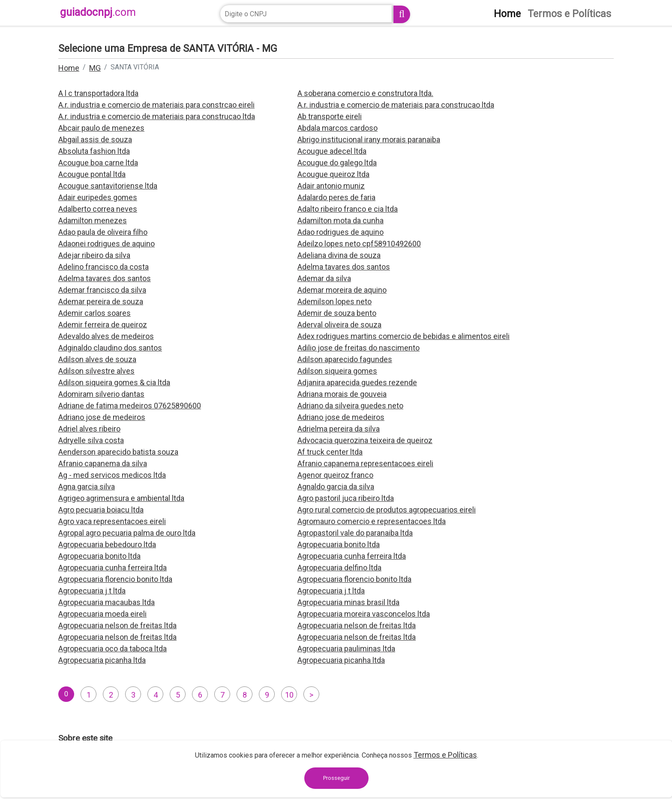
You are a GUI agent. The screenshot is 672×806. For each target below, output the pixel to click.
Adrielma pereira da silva (339, 429)
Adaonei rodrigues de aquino (106, 244)
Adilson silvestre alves (96, 371)
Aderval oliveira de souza (339, 325)
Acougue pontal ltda (92, 174)
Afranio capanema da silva (103, 463)
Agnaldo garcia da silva (336, 487)
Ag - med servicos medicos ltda (112, 475)
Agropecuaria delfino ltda (339, 568)
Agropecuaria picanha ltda (102, 660)
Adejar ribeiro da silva (94, 255)
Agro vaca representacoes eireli (112, 521)
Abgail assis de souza (95, 139)
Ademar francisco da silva (102, 290)
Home (69, 68)
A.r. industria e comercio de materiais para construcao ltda (396, 105)
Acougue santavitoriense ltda (108, 186)
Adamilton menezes (93, 220)
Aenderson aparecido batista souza (118, 452)
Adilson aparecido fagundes (345, 359)
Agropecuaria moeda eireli (102, 614)
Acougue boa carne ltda (98, 163)
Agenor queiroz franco (335, 475)
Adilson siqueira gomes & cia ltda (114, 382)
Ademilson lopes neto (334, 301)
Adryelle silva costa (91, 440)
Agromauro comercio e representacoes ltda (372, 521)
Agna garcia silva (87, 487)
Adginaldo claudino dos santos (110, 348)
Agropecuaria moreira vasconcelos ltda (364, 614)
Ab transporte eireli (330, 116)
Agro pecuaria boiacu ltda (101, 510)
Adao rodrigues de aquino (340, 232)
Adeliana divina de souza (339, 255)
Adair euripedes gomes (98, 197)
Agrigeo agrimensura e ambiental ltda (121, 498)
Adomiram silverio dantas (101, 394)
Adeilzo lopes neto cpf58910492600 (359, 244)
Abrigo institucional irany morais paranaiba (369, 139)
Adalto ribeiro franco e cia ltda (348, 209)
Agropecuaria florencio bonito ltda (115, 579)
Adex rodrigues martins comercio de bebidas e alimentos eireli (403, 336)
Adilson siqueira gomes (337, 371)
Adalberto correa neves (98, 209)
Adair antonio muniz (331, 186)
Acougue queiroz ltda (333, 174)
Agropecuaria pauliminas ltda (346, 649)
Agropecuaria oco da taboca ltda (112, 649)
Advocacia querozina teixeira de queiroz (365, 440)
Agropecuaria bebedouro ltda (107, 544)
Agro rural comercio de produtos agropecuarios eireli (387, 510)
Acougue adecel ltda (332, 151)
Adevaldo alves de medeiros (106, 336)
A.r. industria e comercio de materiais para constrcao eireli (156, 105)
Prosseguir (336, 778)
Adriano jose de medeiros (102, 417)
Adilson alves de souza (97, 359)
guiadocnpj (98, 12)
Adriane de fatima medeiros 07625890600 (130, 406)
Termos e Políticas (445, 755)
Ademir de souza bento (337, 313)
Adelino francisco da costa (103, 267)
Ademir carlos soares (94, 313)
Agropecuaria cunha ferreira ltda (352, 556)
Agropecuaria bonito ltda (339, 544)
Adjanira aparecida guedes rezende (357, 382)
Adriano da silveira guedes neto (350, 406)
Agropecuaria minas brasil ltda (348, 602)
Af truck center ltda (330, 452)
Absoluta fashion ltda (94, 151)
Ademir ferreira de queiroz (103, 325)
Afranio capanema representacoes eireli (365, 463)
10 (289, 695)
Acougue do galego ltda (337, 163)
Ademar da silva (324, 278)
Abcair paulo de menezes (101, 128)
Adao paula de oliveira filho (103, 232)
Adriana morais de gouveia (342, 394)
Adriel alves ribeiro (89, 429)
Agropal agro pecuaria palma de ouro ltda (127, 533)
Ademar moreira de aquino (342, 290)
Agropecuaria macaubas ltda (106, 602)
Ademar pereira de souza (101, 301)
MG (95, 68)
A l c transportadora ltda (98, 93)
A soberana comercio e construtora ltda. (365, 93)
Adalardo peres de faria (336, 197)
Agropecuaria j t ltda (92, 591)
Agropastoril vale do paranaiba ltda (355, 533)
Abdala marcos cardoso (337, 128)
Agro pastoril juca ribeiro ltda (346, 498)
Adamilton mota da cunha (340, 220)
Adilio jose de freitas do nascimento (358, 348)
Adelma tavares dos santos (344, 267)
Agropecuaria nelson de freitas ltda (117, 625)
